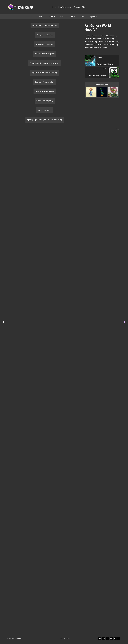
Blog (84, 7)
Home (54, 7)
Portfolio (62, 7)
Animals (72, 17)
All (31, 17)
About (70, 7)
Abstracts (52, 17)
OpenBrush (94, 17)
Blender (83, 17)
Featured (40, 17)
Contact (77, 7)
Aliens (62, 17)
